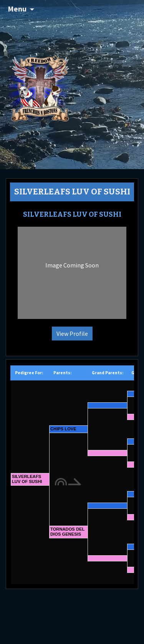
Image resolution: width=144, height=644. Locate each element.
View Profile (72, 334)
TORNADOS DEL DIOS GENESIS (67, 532)
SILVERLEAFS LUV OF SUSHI (27, 479)
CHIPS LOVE (63, 429)
